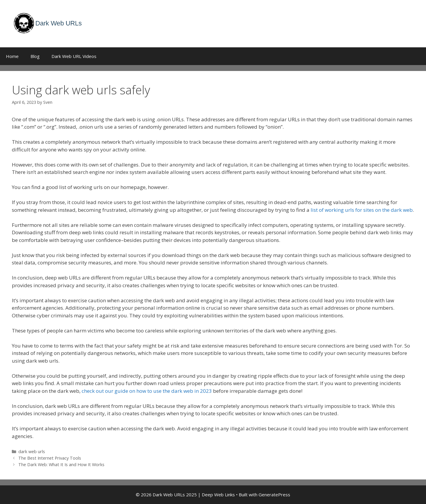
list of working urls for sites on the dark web (362, 210)
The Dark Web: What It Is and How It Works (61, 465)
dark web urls (32, 451)
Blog (35, 56)
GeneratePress (274, 495)
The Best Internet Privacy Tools (50, 458)
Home (12, 56)
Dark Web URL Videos (74, 56)
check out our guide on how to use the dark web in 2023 (147, 391)
